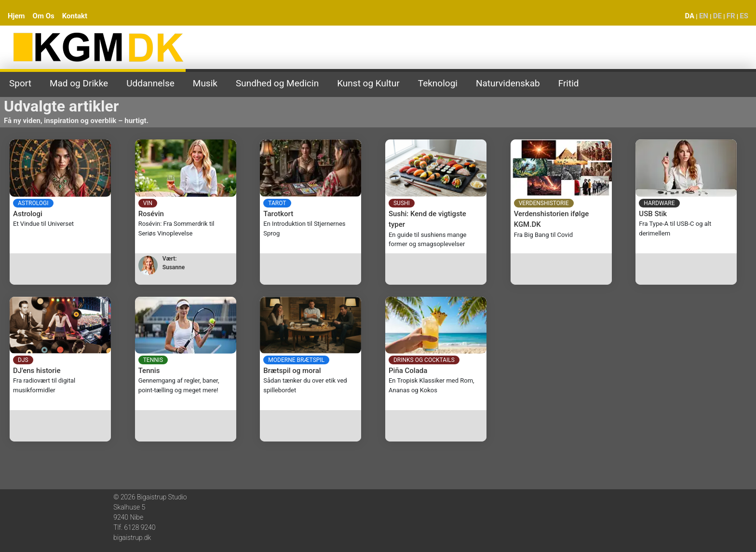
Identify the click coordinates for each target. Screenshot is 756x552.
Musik (205, 83)
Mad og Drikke (79, 83)
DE (717, 16)
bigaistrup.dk (132, 538)
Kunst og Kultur (368, 83)
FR (731, 16)
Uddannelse (150, 83)
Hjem (16, 16)
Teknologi (438, 83)
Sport (20, 83)
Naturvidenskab (508, 83)
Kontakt (75, 16)
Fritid (569, 83)
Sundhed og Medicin (277, 83)
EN (704, 16)
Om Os (44, 16)
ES (744, 16)
